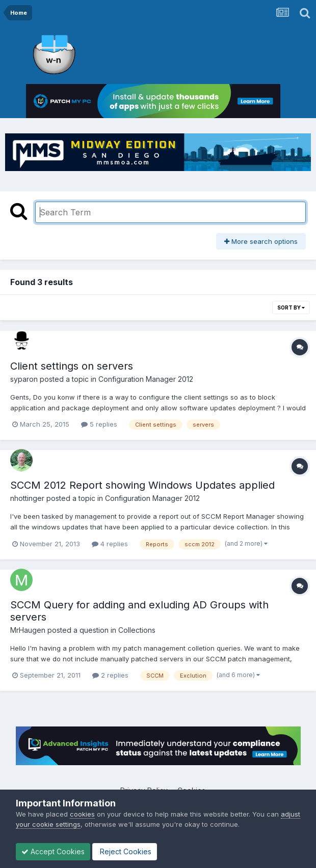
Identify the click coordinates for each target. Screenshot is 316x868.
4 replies (110, 544)
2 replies (110, 675)
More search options (261, 241)
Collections (137, 630)
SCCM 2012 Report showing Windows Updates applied (142, 485)
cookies (82, 814)
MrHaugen (28, 630)
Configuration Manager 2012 (146, 379)
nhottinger (27, 498)
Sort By (291, 307)
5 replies (99, 424)
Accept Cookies (53, 851)
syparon (24, 379)
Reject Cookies (125, 851)
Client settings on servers (72, 366)
